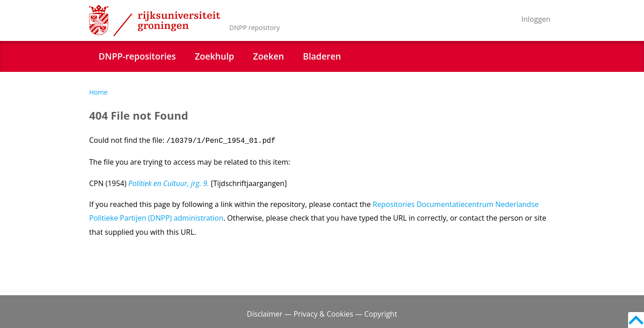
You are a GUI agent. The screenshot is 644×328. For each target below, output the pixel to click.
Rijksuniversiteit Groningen (155, 20)
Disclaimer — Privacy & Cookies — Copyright (322, 314)
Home (98, 92)
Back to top (636, 320)
